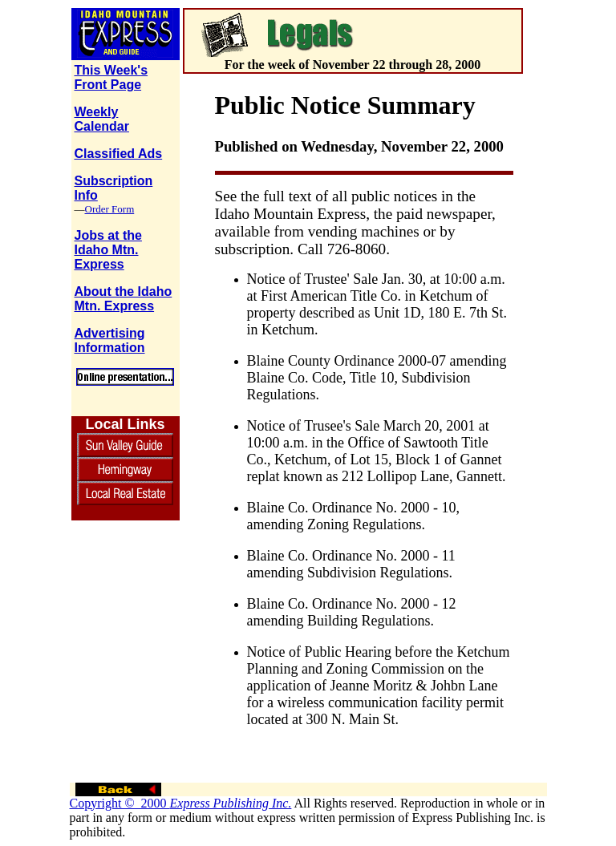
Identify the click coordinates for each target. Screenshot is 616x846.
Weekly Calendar (102, 119)
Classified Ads (119, 154)
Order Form (110, 209)
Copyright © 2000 (181, 803)
